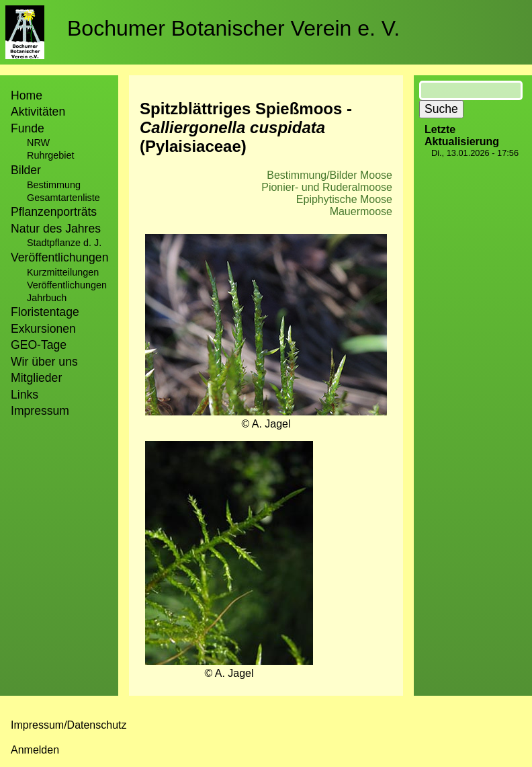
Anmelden (35, 750)
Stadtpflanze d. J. (64, 243)
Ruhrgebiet (50, 155)
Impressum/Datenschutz (69, 725)
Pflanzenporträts (54, 212)
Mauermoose (361, 211)
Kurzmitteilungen (63, 272)
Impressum (40, 411)
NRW (38, 143)
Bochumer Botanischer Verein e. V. (233, 28)
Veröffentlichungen (67, 285)
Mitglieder (36, 378)
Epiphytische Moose (344, 199)
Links (25, 395)
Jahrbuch (47, 298)
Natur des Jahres (56, 229)
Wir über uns (44, 362)
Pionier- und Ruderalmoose (327, 187)
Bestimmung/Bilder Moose (329, 175)
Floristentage (45, 312)
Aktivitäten (38, 112)
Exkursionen (43, 329)
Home (27, 95)
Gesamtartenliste (63, 198)
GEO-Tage (39, 345)
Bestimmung (54, 185)
